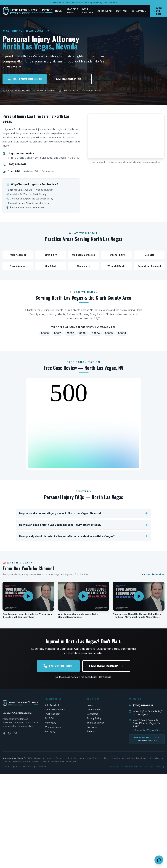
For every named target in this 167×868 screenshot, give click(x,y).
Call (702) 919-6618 (25, 79)
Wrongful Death (53, 727)
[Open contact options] (159, 860)
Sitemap (91, 731)
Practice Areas (72, 11)
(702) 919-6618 (17, 164)
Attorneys (105, 11)
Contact (122, 11)
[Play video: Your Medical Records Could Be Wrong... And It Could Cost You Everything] (28, 596)
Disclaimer (92, 727)
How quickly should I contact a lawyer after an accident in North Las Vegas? (84, 536)
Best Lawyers (88, 11)
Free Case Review (106, 666)
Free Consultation (70, 79)
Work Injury (50, 723)
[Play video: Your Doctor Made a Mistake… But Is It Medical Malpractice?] (83, 596)
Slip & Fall (49, 718)
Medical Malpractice (55, 709)
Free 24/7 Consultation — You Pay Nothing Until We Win (83, 2)
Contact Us (92, 714)
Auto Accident (52, 705)
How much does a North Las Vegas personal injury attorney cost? (84, 525)
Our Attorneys (94, 709)
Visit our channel (152, 574)
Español (139, 11)
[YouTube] (15, 733)
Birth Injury (50, 731)
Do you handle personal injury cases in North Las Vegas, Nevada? (84, 513)
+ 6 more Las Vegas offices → (149, 730)
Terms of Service (96, 723)
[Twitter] (10, 733)
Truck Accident (52, 714)
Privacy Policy (94, 718)
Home (59, 11)
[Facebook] (4, 733)
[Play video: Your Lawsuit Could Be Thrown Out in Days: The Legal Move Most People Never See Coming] (139, 596)
